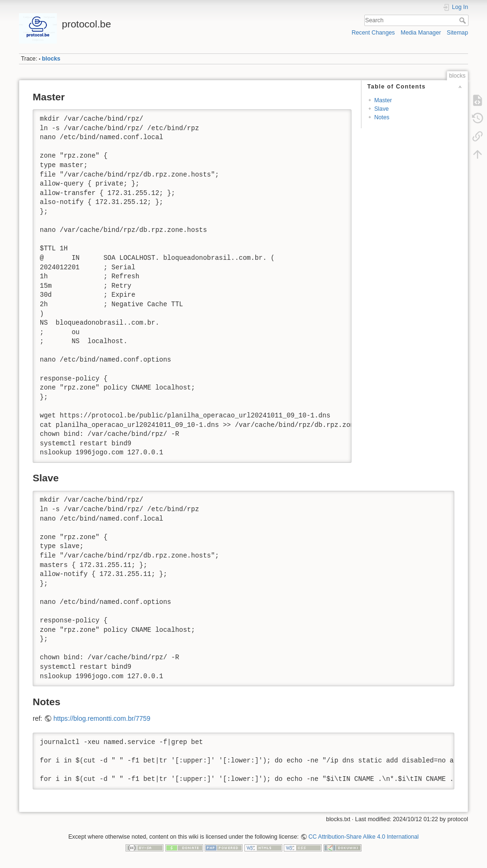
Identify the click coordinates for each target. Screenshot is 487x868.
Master (383, 100)
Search (464, 20)
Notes (382, 117)
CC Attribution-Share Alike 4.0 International (364, 837)
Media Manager (421, 33)
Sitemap (457, 33)
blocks (51, 59)
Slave (382, 109)
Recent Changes (373, 33)
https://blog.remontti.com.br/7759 (102, 718)
